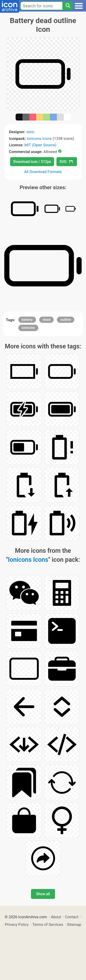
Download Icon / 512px (32, 162)
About (56, 917)
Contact (72, 917)
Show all (43, 894)
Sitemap (74, 924)
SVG (66, 162)
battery (27, 320)
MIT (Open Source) (40, 145)
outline (66, 320)
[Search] (68, 6)
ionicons (28, 328)
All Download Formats (43, 172)
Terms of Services (48, 924)
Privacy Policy (17, 924)
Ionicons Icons (39, 138)
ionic (31, 132)
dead (46, 320)
